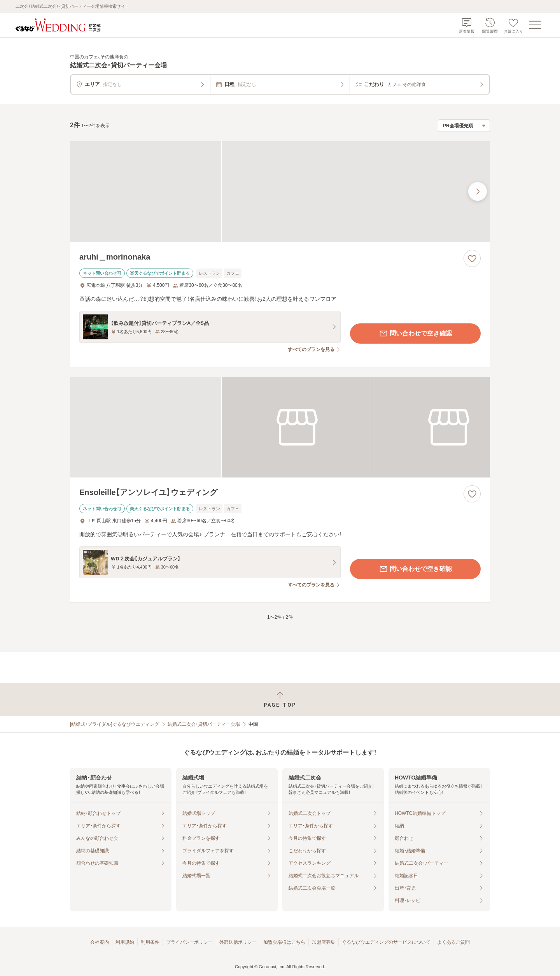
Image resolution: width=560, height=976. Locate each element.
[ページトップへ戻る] (280, 700)
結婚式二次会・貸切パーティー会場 (204, 724)
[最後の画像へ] (478, 191)
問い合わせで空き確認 (415, 334)
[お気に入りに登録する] (472, 258)
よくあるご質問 (453, 942)
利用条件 (150, 942)
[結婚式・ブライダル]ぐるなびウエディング (115, 724)
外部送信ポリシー (238, 942)
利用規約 (125, 942)
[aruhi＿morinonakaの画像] (280, 192)
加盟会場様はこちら (284, 942)
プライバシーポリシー (189, 942)
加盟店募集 (324, 942)
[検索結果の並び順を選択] (464, 126)
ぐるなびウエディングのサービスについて (386, 942)
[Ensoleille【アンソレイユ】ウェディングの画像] (280, 427)
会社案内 (100, 942)
